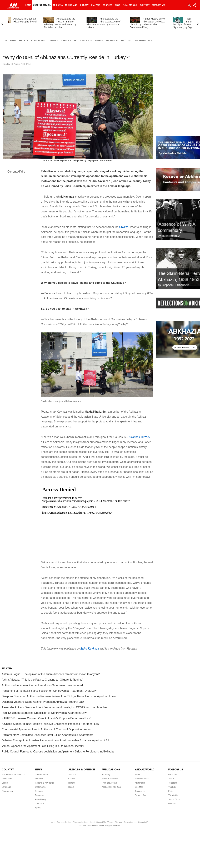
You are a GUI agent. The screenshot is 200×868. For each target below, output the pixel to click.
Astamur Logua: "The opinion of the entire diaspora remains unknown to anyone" (51, 674)
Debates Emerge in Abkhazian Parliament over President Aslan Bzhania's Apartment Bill (56, 740)
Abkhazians (71, 5)
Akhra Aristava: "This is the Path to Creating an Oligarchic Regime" (43, 680)
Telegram (172, 783)
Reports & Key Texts (44, 783)
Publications (130, 5)
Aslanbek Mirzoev (139, 437)
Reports (23, 41)
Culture (5, 783)
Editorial (126, 41)
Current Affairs (42, 5)
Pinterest (172, 804)
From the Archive (110, 783)
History (84, 5)
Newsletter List (142, 779)
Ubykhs (124, 227)
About (138, 775)
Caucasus (86, 41)
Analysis (95, 5)
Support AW (159, 5)
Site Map (139, 787)
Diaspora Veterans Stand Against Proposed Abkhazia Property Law (43, 702)
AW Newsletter (143, 41)
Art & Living (40, 799)
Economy (53, 41)
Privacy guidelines (80, 822)
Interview (11, 41)
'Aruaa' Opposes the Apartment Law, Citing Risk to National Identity (43, 746)
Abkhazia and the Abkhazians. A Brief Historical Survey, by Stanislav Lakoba (111, 23)
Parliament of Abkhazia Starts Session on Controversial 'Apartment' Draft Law (49, 691)
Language (6, 787)
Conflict (107, 5)
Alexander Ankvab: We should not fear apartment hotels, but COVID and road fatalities (55, 707)
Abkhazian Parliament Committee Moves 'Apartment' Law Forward (42, 685)
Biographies (7, 791)
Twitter (171, 779)
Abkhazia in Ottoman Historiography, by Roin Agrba (27, 22)
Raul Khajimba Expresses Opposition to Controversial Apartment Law (44, 713)
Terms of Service (64, 822)
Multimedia (112, 41)
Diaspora (66, 41)
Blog (118, 5)
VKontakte (173, 795)
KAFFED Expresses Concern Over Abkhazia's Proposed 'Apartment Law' (46, 718)
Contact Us (140, 791)
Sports (99, 41)
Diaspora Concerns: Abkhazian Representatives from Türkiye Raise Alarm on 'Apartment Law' (59, 696)
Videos (110, 822)
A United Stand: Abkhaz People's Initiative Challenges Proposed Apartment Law (50, 724)
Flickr (171, 791)
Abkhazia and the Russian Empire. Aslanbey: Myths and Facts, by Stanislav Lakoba (67, 23)
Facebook (173, 775)
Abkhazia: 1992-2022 (111, 787)
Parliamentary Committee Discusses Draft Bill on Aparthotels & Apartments (47, 735)
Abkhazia (58, 5)
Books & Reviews (110, 779)
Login (189, 5)
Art (76, 41)
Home (28, 5)
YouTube (172, 787)
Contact (145, 5)
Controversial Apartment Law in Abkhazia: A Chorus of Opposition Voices (46, 729)
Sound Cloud (174, 799)
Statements (38, 41)
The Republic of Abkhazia (13, 775)
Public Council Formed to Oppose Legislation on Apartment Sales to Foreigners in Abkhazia (58, 752)
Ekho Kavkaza (90, 649)
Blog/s (71, 787)
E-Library (106, 775)
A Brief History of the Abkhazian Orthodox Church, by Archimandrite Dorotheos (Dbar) (155, 23)
